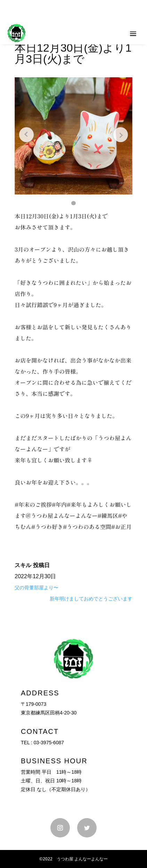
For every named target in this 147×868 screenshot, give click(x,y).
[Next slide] (121, 134)
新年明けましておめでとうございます (91, 599)
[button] (73, 203)
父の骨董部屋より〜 (36, 588)
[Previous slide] (26, 134)
